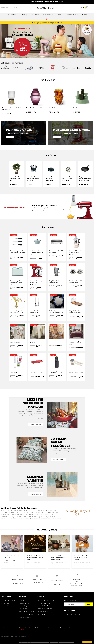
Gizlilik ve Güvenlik (44, 603)
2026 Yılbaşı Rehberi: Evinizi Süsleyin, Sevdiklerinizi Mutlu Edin (35, 558)
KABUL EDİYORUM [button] (87, 642)
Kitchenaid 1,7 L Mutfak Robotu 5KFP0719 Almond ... (76, 253)
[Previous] (8, 41)
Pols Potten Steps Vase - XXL (34, 108)
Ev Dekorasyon (39, 628)
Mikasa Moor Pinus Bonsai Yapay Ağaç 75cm (16, 179)
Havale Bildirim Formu (26, 614)
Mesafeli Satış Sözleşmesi (46, 600)
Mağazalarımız (24, 603)
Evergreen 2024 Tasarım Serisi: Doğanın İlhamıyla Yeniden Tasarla (58, 558)
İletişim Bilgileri (24, 606)
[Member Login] (80, 7)
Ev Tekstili (28, 628)
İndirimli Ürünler (6, 606)
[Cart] (89, 7)
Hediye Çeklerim (43, 611)
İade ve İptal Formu (25, 617)
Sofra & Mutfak (7, 628)
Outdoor (71, 628)
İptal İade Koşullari (43, 606)
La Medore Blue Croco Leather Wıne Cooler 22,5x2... (33, 179)
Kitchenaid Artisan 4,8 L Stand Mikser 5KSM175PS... (37, 283)
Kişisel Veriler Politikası (45, 609)
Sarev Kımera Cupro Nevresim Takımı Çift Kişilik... (75, 343)
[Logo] (47, 8)
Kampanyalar (5, 603)
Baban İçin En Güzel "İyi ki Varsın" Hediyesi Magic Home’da (82, 558)
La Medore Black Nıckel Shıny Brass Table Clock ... (67, 179)
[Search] (16, 7)
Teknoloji (18, 628)
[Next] (86, 41)
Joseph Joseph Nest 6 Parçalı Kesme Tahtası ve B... (17, 253)
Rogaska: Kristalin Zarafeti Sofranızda (11, 557)
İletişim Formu (24, 609)
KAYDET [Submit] (89, 604)
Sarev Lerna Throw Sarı (56, 341)
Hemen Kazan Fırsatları (8, 600)
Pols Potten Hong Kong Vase (81, 108)
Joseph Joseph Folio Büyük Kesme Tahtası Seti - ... (16, 283)
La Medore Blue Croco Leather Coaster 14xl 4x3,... (50, 179)
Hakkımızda (23, 600)
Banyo (50, 628)
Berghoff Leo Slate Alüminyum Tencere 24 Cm (36, 253)
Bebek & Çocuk (60, 628)
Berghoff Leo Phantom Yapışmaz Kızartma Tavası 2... (85, 179)
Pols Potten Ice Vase (55, 108)
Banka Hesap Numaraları (27, 611)
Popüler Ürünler (8, 630)
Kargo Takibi (41, 614)
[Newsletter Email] (78, 604)
